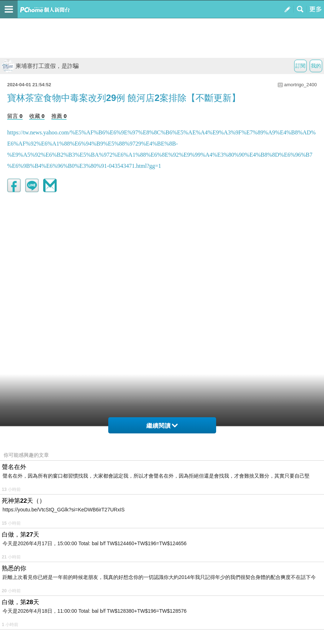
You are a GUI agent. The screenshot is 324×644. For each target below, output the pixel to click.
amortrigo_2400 (300, 85)
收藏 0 (37, 116)
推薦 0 (59, 116)
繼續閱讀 (162, 426)
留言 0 (15, 116)
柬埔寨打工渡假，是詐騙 (40, 66)
